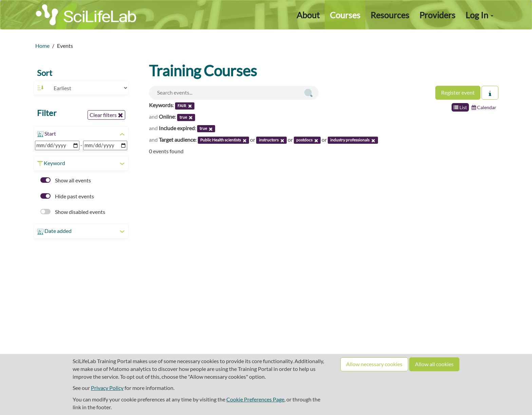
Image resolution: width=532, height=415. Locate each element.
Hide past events (67, 196)
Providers (437, 15)
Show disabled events (73, 212)
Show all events (66, 180)
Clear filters (106, 115)
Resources (390, 15)
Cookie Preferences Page (255, 399)
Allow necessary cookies (374, 364)
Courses (345, 15)
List (460, 107)
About (308, 15)
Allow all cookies (434, 364)
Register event (458, 92)
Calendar (484, 107)
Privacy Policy (107, 388)
